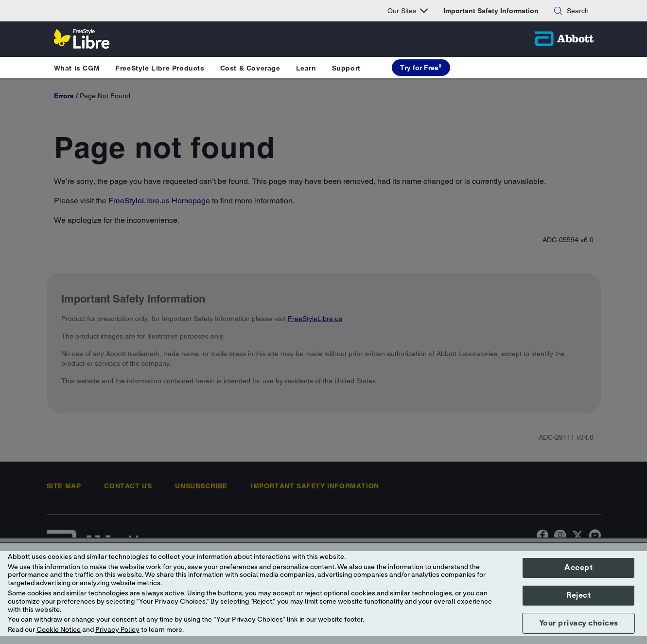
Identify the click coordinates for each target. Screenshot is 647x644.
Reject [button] (578, 595)
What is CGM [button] (77, 68)
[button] (558, 11)
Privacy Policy (117, 630)
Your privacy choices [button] (579, 623)
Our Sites (408, 11)
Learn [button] (306, 68)
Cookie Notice (59, 630)
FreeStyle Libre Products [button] (160, 68)
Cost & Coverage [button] (250, 68)
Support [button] (346, 68)
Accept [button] (578, 568)
